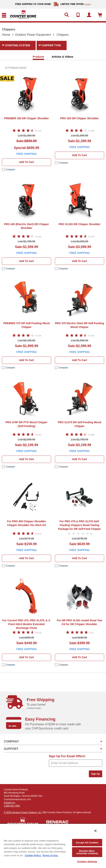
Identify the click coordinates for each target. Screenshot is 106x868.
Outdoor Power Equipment (33, 35)
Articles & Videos (63, 57)
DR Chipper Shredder (26, 118)
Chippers (63, 35)
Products (38, 57)
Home (6, 35)
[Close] (95, 831)
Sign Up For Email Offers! (67, 756)
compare (10, 170)
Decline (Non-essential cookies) (87, 852)
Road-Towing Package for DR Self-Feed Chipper (79, 525)
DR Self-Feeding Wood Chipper (27, 325)
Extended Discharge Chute (27, 624)
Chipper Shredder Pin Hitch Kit (26, 523)
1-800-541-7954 (12, 806)
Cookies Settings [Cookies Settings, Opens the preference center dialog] (87, 861)
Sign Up (96, 774)
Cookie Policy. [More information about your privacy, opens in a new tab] (33, 855)
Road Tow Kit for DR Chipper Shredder (79, 622)
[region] (53, 846)
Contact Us (9, 803)
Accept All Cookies (87, 843)
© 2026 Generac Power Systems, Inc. (23, 812)
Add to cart (26, 162)
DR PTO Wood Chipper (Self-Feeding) (26, 424)
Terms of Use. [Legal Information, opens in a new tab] (50, 855)
